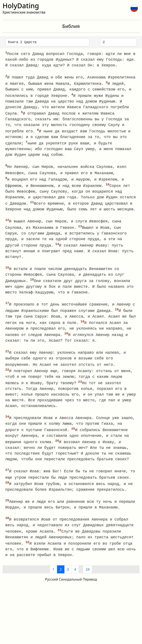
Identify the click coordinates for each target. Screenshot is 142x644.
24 (88, 577)
